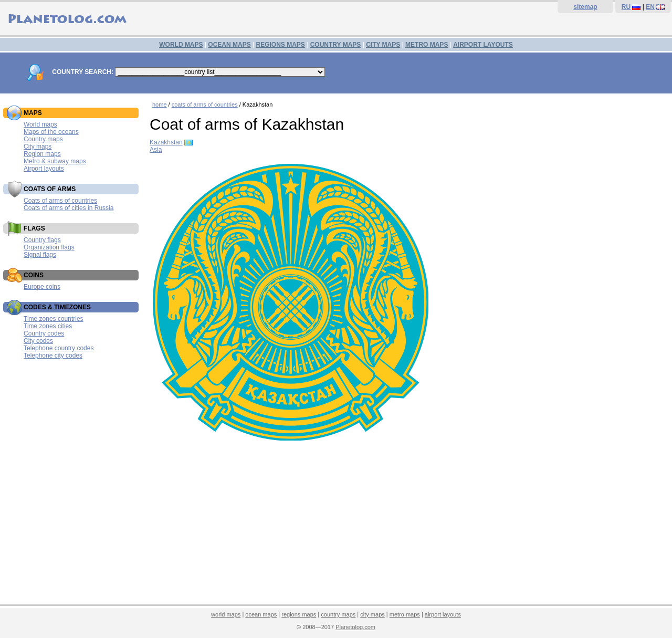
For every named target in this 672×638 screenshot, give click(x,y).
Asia (156, 150)
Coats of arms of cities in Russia (69, 208)
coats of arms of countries (205, 104)
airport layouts (443, 614)
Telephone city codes (53, 355)
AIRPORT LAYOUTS (483, 45)
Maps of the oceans (51, 132)
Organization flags (49, 247)
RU (626, 7)
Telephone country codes (59, 348)
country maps (338, 614)
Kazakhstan (166, 142)
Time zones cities (48, 326)
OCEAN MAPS (229, 45)
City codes (38, 341)
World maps (40, 124)
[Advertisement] (408, 525)
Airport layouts (44, 169)
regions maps (299, 614)
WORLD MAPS (181, 45)
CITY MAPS (383, 45)
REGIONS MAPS (280, 45)
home (160, 104)
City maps (38, 147)
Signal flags (40, 255)
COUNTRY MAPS (336, 45)
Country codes (44, 333)
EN (650, 7)
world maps (226, 614)
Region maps (42, 154)
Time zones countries (54, 319)
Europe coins (42, 287)
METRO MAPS (427, 45)
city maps (372, 614)
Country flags (42, 240)
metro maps (405, 614)
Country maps (43, 139)
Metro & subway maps (55, 161)
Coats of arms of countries (60, 201)
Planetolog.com (355, 627)
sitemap (585, 7)
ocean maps (261, 614)
